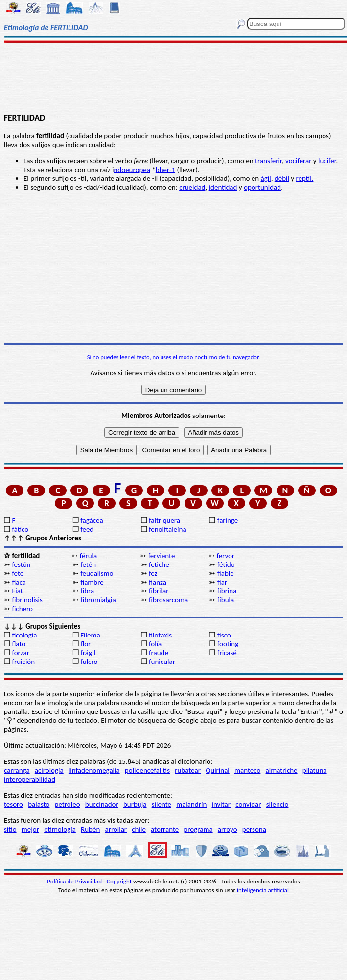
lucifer (327, 161)
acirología (49, 770)
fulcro (89, 661)
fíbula (226, 600)
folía (155, 644)
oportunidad (262, 187)
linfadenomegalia (94, 770)
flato (19, 644)
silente (162, 804)
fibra (87, 591)
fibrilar (159, 591)
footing (228, 644)
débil (282, 178)
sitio (10, 829)
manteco (247, 770)
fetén (88, 564)
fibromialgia (98, 600)
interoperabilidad (30, 779)
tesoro (13, 804)
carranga (17, 770)
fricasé (227, 653)
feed (87, 529)
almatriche (282, 770)
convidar (248, 804)
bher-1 (165, 170)
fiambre (92, 582)
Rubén (90, 829)
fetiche (159, 564)
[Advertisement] (174, 77)
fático (20, 529)
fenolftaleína (168, 529)
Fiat (17, 591)
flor (85, 644)
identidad (223, 187)
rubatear (188, 770)
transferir (268, 161)
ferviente (162, 556)
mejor (30, 829)
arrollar (116, 829)
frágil (88, 653)
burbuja (135, 804)
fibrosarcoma (168, 600)
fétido (226, 564)
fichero (22, 609)
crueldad (192, 187)
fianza (158, 582)
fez (153, 573)
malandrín (191, 804)
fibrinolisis (27, 600)
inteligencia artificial (263, 890)
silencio (278, 804)
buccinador (102, 804)
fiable (226, 573)
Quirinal (218, 770)
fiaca (19, 582)
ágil (266, 178)
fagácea (92, 520)
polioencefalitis (147, 770)
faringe (228, 520)
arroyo (228, 829)
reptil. (304, 178)
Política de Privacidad (75, 881)
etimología (60, 829)
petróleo (68, 804)
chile (139, 829)
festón (21, 564)
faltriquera (164, 520)
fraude (159, 653)
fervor (225, 556)
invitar (221, 804)
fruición (23, 661)
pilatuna (315, 770)
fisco (224, 635)
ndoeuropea (132, 170)
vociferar (298, 161)
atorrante (165, 829)
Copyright (119, 881)
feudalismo (97, 573)
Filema (90, 635)
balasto (39, 804)
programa (198, 829)
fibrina (227, 591)
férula (88, 556)
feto (18, 573)
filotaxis (160, 635)
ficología (24, 635)
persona (254, 829)
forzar (21, 653)
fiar (222, 582)
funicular (162, 661)
